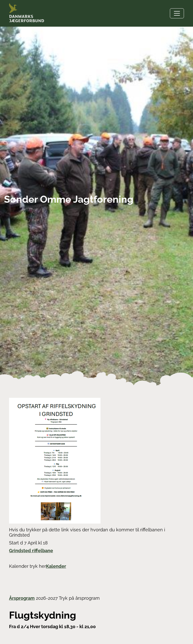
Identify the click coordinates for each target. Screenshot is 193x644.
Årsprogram (22, 598)
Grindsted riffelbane (31, 551)
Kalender (56, 566)
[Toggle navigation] (177, 13)
